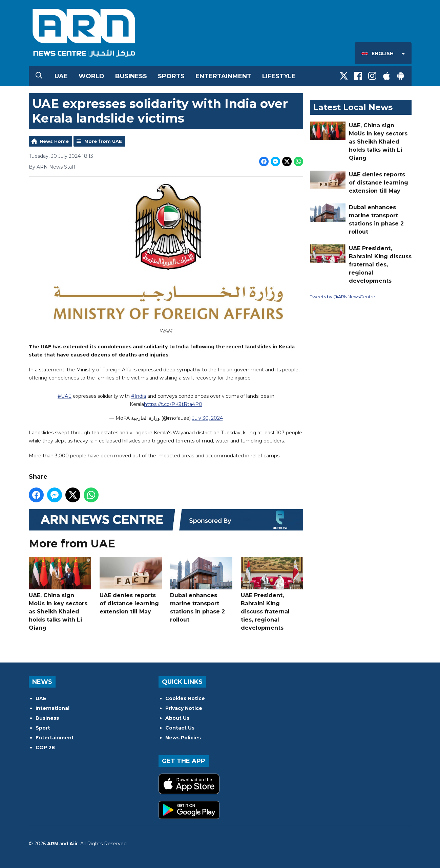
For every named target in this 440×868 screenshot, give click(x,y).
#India (139, 396)
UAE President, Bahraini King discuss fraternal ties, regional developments (272, 594)
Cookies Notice (185, 698)
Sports (171, 76)
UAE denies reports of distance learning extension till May (130, 586)
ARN (53, 844)
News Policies (183, 738)
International (53, 708)
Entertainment (223, 76)
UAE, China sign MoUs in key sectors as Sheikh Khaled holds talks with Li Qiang (60, 594)
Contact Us (180, 728)
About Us (177, 718)
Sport (43, 728)
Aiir (74, 844)
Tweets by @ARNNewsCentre (343, 297)
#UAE (65, 396)
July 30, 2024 (207, 418)
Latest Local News (353, 107)
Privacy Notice (184, 708)
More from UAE (103, 141)
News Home (54, 141)
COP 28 (45, 747)
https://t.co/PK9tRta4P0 (173, 405)
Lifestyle (279, 76)
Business (131, 76)
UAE (61, 76)
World (91, 76)
